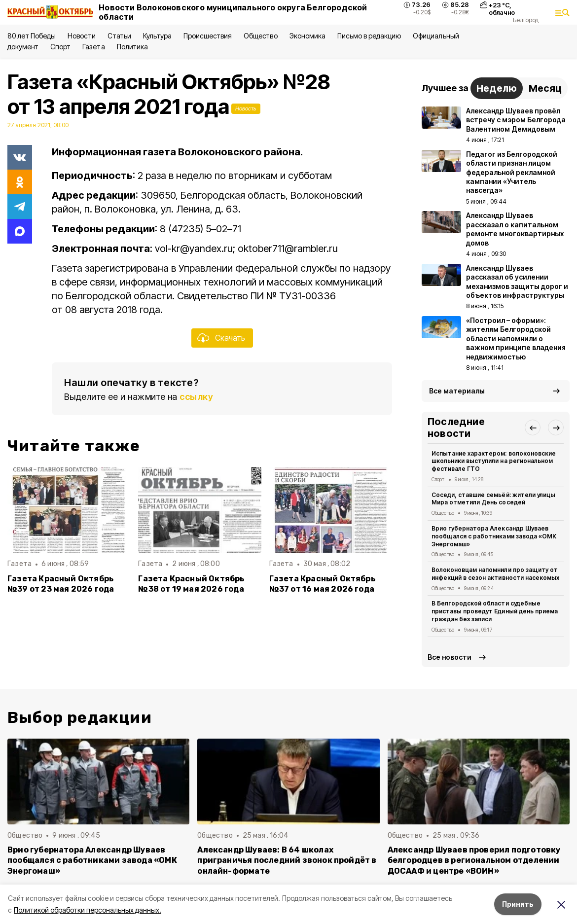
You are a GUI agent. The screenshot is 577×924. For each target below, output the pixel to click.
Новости (81, 36)
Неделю (497, 88)
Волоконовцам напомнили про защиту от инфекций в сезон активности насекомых (495, 574)
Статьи (119, 36)
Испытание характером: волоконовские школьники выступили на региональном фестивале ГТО (494, 461)
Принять (518, 904)
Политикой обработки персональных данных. (88, 910)
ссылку (196, 397)
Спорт (60, 47)
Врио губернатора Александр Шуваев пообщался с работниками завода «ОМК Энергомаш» (494, 536)
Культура (157, 36)
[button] (533, 427)
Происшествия (208, 36)
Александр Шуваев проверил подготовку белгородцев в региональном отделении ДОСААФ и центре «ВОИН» (474, 860)
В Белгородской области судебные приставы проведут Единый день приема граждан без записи (495, 611)
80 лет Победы (32, 36)
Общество (260, 36)
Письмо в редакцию (369, 36)
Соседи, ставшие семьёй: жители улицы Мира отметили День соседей (493, 499)
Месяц (545, 88)
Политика (132, 47)
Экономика (307, 36)
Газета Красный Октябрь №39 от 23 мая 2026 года (61, 584)
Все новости (450, 657)
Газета (93, 47)
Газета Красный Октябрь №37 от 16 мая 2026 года (322, 584)
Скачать (230, 338)
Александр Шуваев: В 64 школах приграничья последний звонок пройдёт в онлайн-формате (287, 860)
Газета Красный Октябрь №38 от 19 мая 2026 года (191, 584)
